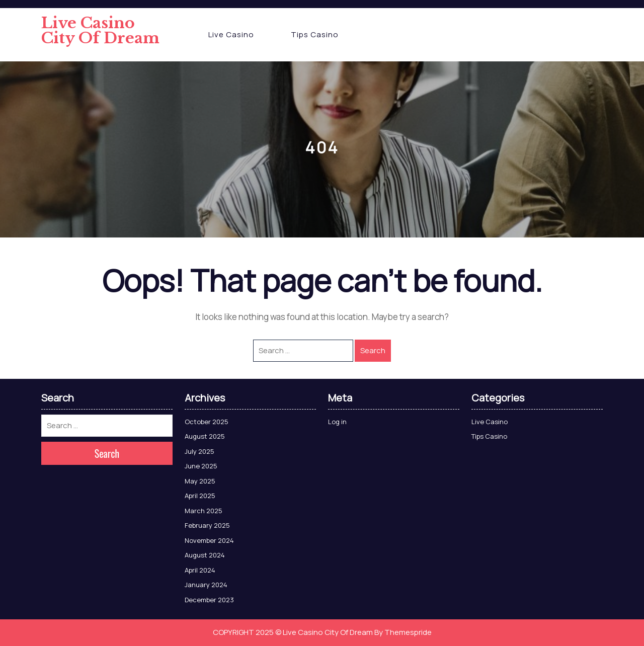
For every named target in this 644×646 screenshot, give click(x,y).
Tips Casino (315, 34)
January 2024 (206, 585)
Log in (337, 422)
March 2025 (204, 511)
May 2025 (200, 481)
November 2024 (209, 540)
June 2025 (201, 466)
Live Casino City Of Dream (100, 30)
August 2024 (205, 555)
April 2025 (200, 496)
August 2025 (205, 436)
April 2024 (200, 570)
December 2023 (209, 600)
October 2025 (207, 422)
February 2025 (207, 525)
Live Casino (231, 34)
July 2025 (199, 451)
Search (373, 350)
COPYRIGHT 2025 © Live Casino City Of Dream (293, 632)
